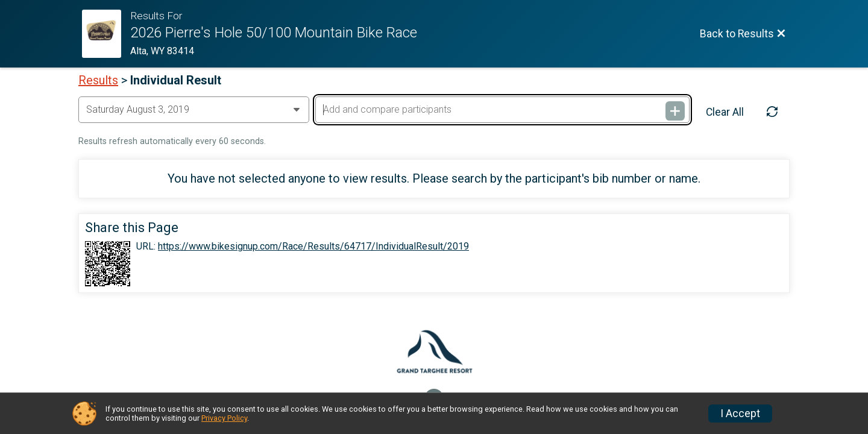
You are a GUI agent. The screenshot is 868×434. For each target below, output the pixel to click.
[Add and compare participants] (502, 110)
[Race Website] (106, 34)
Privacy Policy (224, 418)
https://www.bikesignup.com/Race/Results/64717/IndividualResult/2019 (313, 247)
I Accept (740, 414)
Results (98, 80)
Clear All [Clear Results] (725, 112)
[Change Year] (194, 110)
